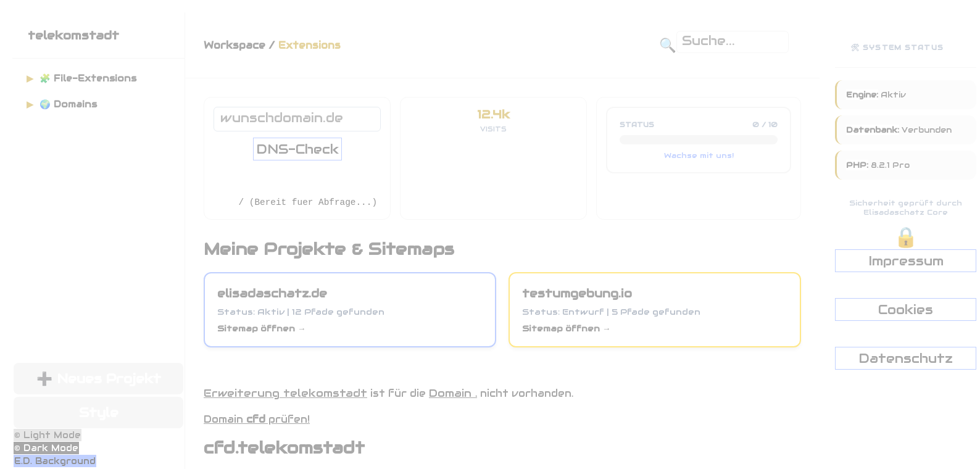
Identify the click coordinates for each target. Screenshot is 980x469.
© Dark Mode (46, 448)
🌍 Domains (62, 104)
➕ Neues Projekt (99, 379)
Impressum (906, 261)
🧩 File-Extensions (81, 78)
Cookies (906, 309)
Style (99, 413)
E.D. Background (55, 461)
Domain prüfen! (257, 419)
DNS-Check (297, 149)
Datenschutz (906, 358)
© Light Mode (48, 435)
